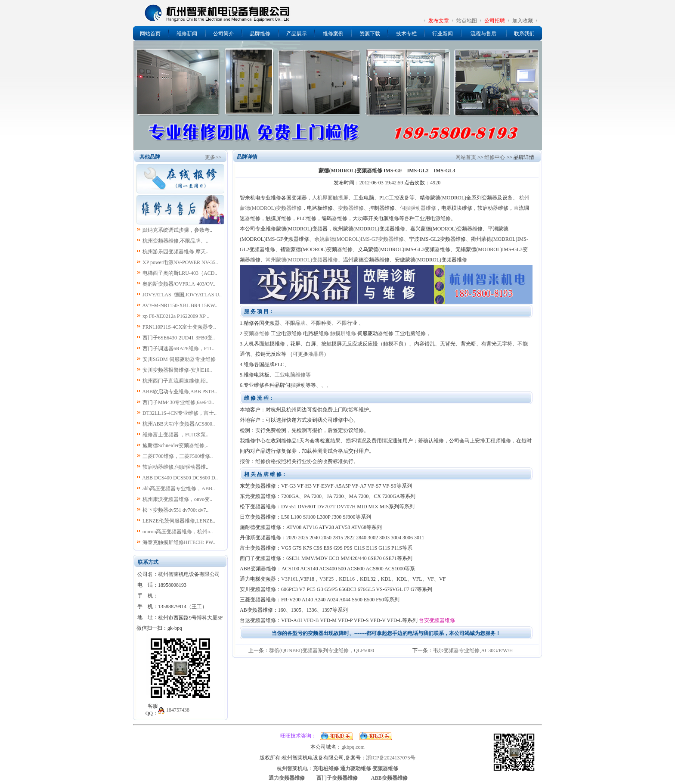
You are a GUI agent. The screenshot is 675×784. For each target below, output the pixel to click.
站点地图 (467, 21)
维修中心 (495, 157)
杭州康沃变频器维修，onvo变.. (177, 499)
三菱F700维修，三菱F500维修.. (178, 456)
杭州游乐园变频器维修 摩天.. (175, 252)
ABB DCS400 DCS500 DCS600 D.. (180, 478)
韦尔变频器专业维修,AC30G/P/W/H (473, 650)
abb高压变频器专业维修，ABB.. (179, 488)
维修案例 (333, 34)
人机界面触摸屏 (330, 198)
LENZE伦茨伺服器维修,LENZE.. (179, 521)
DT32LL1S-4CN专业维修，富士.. (180, 413)
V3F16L (290, 579)
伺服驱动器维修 (418, 208)
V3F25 (327, 579)
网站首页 (150, 34)
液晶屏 (316, 354)
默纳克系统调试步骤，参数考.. (177, 230)
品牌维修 (260, 34)
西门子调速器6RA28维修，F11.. (178, 348)
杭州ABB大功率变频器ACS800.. (179, 424)
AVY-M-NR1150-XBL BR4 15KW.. (180, 305)
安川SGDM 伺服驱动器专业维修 (179, 359)
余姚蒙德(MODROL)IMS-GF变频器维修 (359, 239)
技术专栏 (406, 34)
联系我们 (524, 34)
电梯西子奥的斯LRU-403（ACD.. (180, 273)
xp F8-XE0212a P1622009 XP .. (176, 316)
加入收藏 (523, 21)
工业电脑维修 (290, 375)
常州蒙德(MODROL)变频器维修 (302, 260)
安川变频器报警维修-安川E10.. (177, 370)
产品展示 (297, 34)
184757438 (178, 710)
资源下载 (370, 34)
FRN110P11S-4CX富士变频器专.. (179, 327)
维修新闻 (187, 34)
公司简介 (223, 34)
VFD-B (311, 620)
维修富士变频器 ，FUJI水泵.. (175, 435)
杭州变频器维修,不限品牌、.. (175, 241)
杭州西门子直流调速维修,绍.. (175, 381)
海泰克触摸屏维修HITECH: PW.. (179, 542)
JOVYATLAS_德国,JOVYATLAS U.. (182, 295)
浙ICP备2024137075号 (391, 758)
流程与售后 (483, 34)
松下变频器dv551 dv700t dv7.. (175, 510)
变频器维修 (351, 208)
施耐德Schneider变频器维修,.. (175, 445)
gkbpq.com (353, 747)
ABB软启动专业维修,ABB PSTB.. (180, 392)
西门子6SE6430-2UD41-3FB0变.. (179, 338)
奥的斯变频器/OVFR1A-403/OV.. (179, 284)
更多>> (213, 157)
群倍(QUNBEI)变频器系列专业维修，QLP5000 (322, 650)
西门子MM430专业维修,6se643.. (178, 402)
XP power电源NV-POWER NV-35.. (180, 262)
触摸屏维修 (343, 333)
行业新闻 (443, 34)
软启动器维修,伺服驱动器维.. (175, 467)
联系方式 (148, 562)
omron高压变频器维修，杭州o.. (178, 532)
